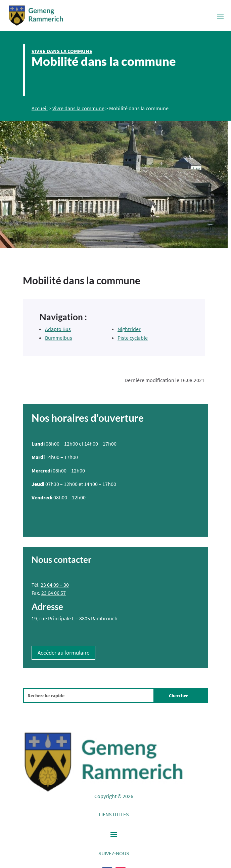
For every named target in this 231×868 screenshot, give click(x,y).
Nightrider (129, 329)
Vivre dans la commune (62, 51)
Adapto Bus (58, 329)
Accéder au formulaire (63, 653)
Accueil (40, 108)
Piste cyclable (133, 338)
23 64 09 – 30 (55, 585)
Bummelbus (59, 338)
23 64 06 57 (54, 593)
